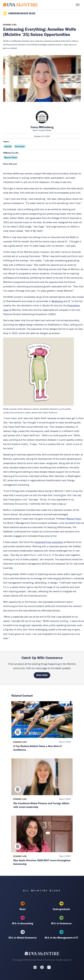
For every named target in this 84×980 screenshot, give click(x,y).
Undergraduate (61, 906)
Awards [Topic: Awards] (8, 146)
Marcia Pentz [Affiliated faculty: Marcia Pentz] (11, 157)
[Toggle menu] (78, 5)
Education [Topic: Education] (20, 146)
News (23, 906)
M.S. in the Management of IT (61, 935)
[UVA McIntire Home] (42, 954)
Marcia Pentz (74, 519)
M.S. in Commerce (61, 920)
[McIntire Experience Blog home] (21, 5)
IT (69, 301)
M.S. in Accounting (23, 920)
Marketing (57, 301)
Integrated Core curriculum (49, 542)
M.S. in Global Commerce (23, 935)
